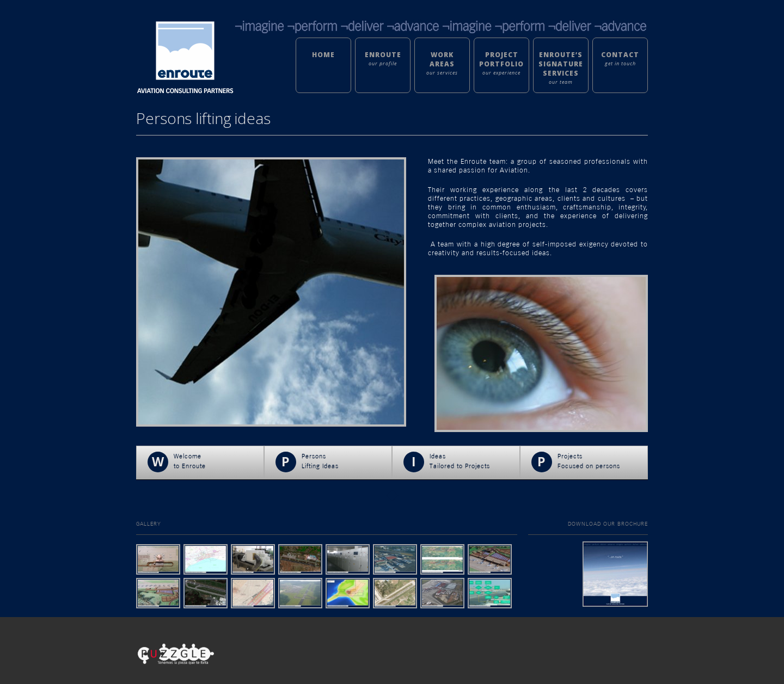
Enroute (383, 55)
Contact (620, 55)
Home (323, 55)
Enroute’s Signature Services (561, 64)
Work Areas (442, 59)
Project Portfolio (501, 59)
